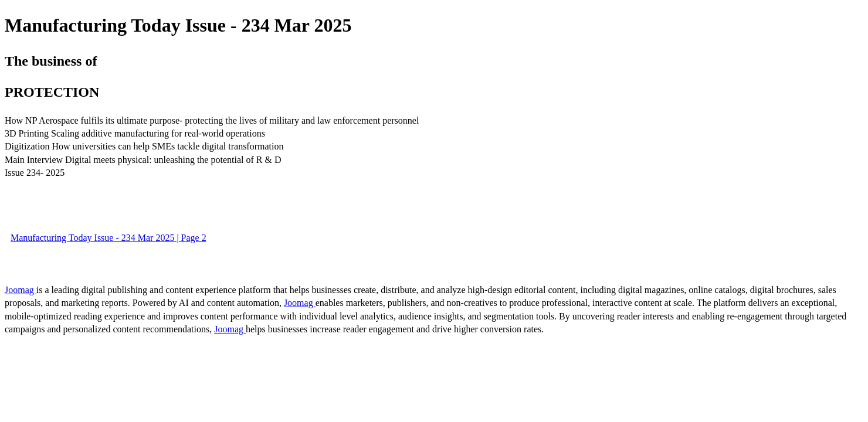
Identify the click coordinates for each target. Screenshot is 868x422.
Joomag (21, 290)
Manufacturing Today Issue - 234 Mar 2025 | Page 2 (108, 238)
